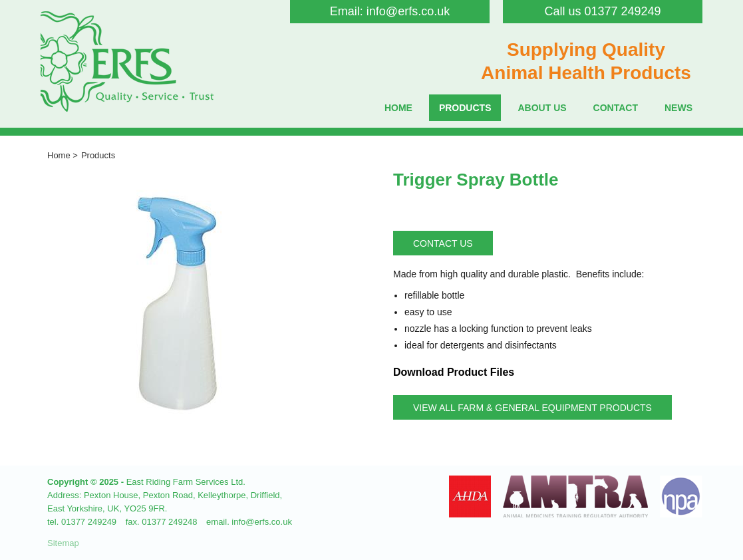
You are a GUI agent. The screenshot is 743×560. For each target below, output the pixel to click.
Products (465, 108)
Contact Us (443, 243)
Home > (63, 155)
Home (398, 108)
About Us (542, 108)
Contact (616, 108)
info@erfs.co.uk (408, 11)
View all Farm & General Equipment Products (532, 408)
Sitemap (63, 543)
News (678, 108)
